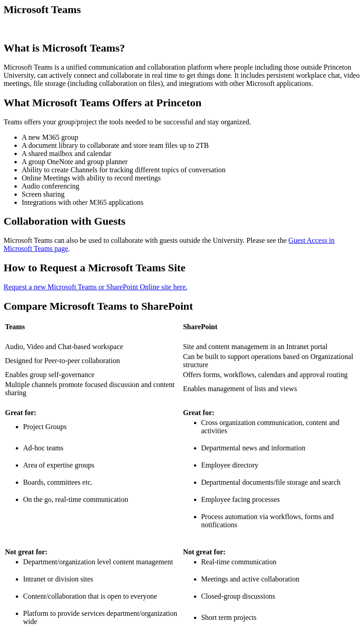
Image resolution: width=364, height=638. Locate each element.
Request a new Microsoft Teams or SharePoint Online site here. (96, 287)
